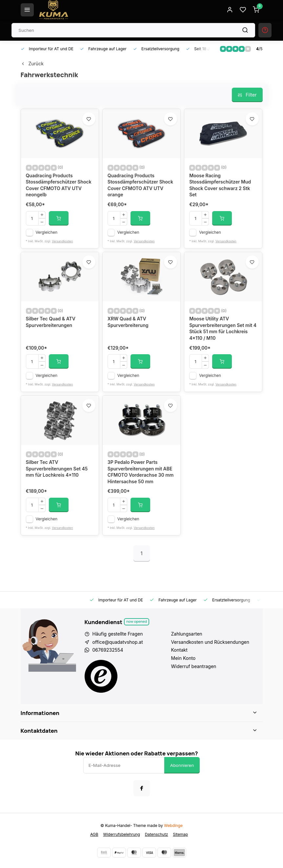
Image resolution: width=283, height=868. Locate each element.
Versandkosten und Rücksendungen (210, 642)
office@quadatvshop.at (118, 642)
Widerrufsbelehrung (122, 834)
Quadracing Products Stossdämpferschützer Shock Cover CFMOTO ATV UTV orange (140, 185)
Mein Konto (183, 658)
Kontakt (179, 650)
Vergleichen (47, 232)
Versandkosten (62, 241)
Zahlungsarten (187, 634)
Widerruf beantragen (194, 666)
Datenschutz (157, 834)
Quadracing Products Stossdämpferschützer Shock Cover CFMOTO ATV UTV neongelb (59, 185)
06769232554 (108, 650)
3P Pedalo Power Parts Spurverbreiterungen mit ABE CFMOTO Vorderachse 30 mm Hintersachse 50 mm (141, 472)
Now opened (137, 621)
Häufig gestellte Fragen (118, 634)
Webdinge (173, 825)
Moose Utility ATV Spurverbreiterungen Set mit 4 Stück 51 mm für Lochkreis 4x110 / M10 (223, 328)
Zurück (32, 64)
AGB (94, 834)
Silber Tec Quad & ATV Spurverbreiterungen (51, 322)
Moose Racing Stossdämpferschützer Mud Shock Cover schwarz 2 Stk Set (220, 185)
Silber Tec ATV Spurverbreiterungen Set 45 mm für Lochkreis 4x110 (57, 468)
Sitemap (180, 834)
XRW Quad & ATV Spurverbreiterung (128, 322)
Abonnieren (182, 765)
